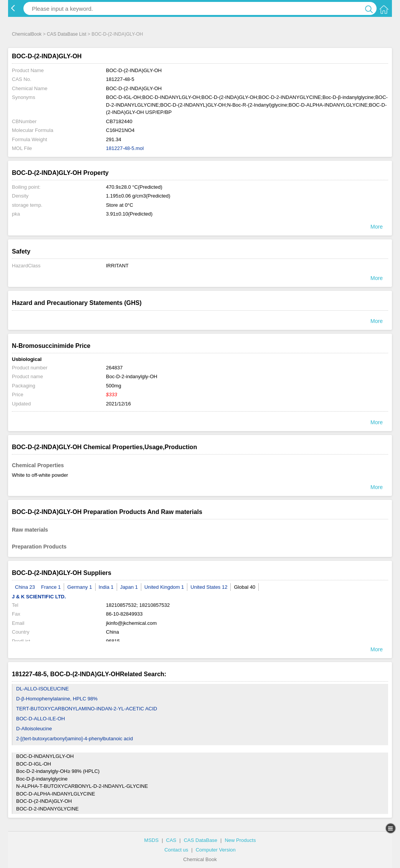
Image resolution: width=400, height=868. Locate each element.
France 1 (51, 587)
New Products (240, 840)
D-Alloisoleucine (34, 729)
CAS (171, 840)
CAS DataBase (201, 840)
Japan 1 (129, 587)
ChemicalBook (27, 34)
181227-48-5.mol (125, 148)
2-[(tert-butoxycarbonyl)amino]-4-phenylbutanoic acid (74, 739)
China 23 (25, 587)
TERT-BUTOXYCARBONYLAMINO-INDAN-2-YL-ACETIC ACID (87, 709)
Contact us (176, 850)
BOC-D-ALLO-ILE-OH (40, 719)
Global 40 (245, 587)
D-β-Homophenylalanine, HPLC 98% (57, 699)
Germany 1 (79, 587)
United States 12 (209, 587)
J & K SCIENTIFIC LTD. (39, 597)
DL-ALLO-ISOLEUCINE (42, 689)
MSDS (152, 840)
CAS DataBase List (67, 34)
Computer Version (216, 850)
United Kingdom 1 (164, 587)
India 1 (106, 587)
